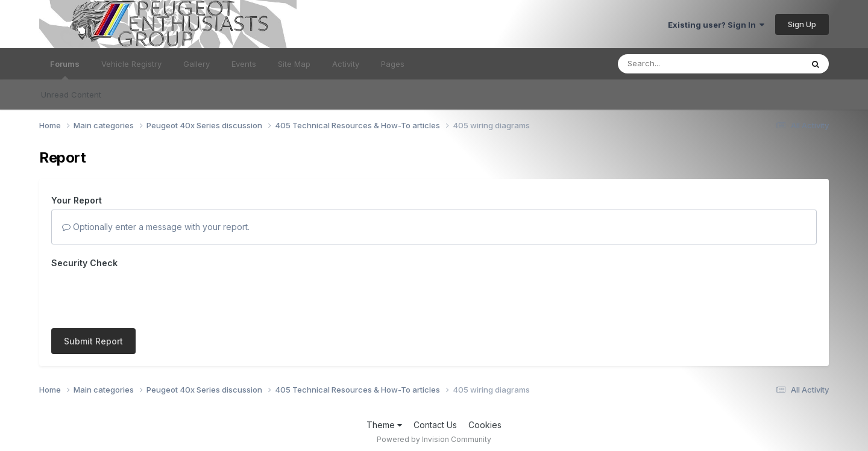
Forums (65, 69)
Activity (346, 64)
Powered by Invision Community (434, 433)
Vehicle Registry (131, 64)
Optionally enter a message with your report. (156, 227)
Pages (393, 64)
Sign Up (802, 24)
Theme (384, 419)
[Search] (677, 64)
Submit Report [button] (93, 294)
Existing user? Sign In (716, 25)
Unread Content (71, 95)
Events (244, 64)
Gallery (197, 64)
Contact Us (435, 419)
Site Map (294, 64)
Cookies (485, 419)
